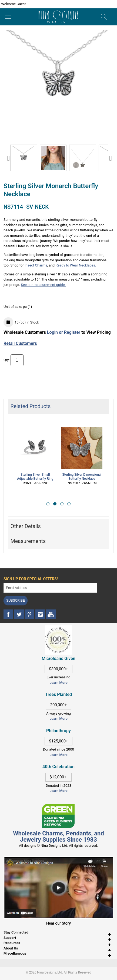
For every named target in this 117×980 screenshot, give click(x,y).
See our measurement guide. (43, 285)
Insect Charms (36, 265)
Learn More (58, 683)
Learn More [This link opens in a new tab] (58, 719)
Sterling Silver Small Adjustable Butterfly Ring (35, 477)
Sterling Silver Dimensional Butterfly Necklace (82, 477)
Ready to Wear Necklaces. (76, 265)
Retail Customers (20, 343)
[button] (48, 504)
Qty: (7, 360)
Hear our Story (59, 923)
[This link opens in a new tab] (58, 807)
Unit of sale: (13, 307)
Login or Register (64, 332)
